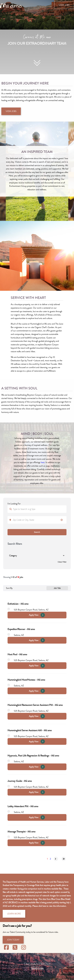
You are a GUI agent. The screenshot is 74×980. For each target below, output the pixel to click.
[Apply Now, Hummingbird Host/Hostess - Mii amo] (37, 691)
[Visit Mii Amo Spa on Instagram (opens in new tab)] (24, 948)
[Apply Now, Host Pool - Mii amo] (37, 666)
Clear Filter (62, 562)
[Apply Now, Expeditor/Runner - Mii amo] (37, 640)
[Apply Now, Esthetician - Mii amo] (37, 615)
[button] (62, 520)
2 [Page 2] (50, 859)
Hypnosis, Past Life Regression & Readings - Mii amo (33, 756)
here (43, 462)
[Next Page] (56, 859)
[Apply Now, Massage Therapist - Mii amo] (37, 843)
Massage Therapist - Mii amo (21, 832)
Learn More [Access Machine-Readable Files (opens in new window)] (14, 914)
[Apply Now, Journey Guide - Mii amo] (37, 792)
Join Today (13, 940)
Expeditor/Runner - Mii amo (21, 629)
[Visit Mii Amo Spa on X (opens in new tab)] (16, 948)
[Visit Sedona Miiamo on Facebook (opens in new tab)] (7, 948)
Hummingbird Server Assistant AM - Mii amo (30, 730)
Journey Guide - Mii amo (20, 781)
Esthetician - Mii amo (18, 604)
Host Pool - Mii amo (17, 654)
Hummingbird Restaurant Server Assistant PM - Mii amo (35, 705)
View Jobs (64, 5)
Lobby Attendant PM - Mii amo (23, 806)
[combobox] (37, 520)
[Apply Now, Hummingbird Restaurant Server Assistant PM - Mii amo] (37, 716)
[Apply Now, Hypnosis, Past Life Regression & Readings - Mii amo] (37, 767)
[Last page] (64, 859)
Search (37, 532)
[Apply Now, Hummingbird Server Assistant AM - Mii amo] (37, 741)
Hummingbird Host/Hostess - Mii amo (26, 680)
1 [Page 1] (47, 859)
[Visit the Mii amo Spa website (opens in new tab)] (11, 5)
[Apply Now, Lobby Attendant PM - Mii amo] (37, 817)
